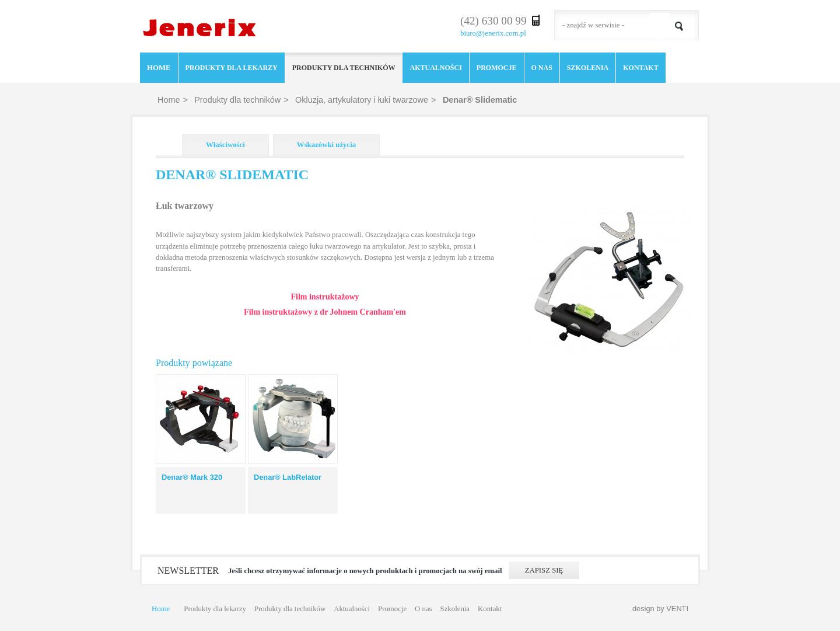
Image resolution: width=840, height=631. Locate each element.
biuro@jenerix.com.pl (493, 33)
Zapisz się (544, 570)
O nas (542, 68)
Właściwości (225, 145)
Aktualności (435, 68)
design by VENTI (660, 609)
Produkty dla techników (344, 68)
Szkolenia (588, 68)
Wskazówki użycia (326, 145)
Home (159, 68)
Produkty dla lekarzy (232, 68)
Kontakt (640, 68)
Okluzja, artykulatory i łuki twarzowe (362, 100)
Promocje (497, 68)
